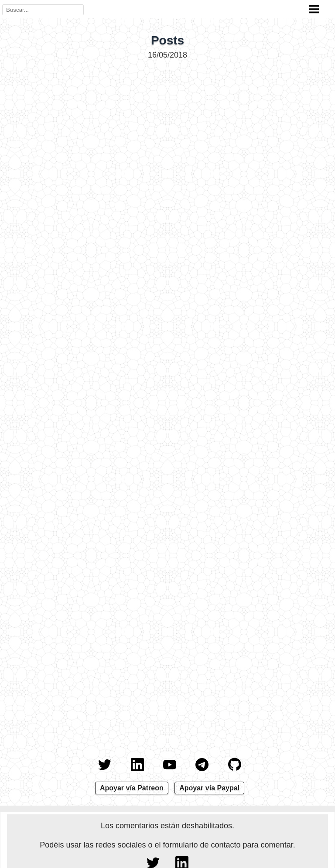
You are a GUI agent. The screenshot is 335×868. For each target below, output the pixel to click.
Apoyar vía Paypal (209, 788)
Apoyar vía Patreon (132, 788)
